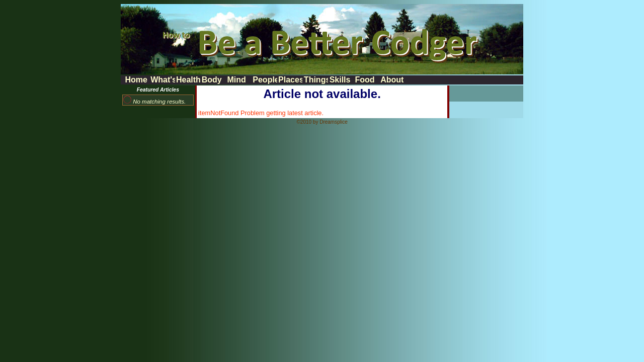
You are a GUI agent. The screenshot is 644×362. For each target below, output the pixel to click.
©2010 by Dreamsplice (322, 122)
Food (365, 80)
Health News (188, 80)
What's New (163, 80)
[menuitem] (137, 80)
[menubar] (264, 80)
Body (212, 80)
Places (290, 80)
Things (316, 80)
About (392, 80)
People (265, 80)
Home (136, 80)
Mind (237, 80)
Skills (340, 80)
